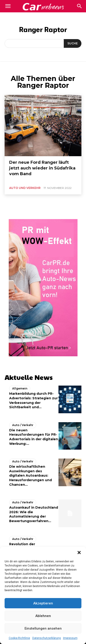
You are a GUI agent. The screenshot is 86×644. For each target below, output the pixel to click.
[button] (79, 553)
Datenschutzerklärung (47, 638)
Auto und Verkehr (25, 188)
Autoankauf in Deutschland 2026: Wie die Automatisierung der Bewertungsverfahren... (34, 514)
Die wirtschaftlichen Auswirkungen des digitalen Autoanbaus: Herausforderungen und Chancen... (31, 475)
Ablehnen (43, 616)
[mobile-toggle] (8, 6)
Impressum (70, 638)
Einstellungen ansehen (43, 628)
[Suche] (73, 43)
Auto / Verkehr (23, 425)
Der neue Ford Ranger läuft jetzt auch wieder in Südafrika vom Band (42, 168)
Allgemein (20, 388)
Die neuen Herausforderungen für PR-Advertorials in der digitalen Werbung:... (34, 437)
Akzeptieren (43, 603)
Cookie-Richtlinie (19, 638)
